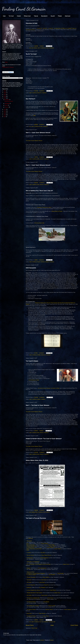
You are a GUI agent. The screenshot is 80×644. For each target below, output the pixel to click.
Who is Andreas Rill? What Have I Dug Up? (39, 191)
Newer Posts (30, 625)
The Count (11, 16)
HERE (34, 116)
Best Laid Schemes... (31, 545)
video (54, 622)
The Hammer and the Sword (33, 606)
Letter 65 (51, 28)
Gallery (53, 16)
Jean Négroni (46, 602)
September (7, 103)
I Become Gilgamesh (31, 577)
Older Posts (74, 625)
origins (39, 399)
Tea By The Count (31, 54)
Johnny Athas (66, 564)
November (7, 100)
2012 (5, 115)
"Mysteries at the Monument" (33, 562)
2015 (5, 111)
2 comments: (42, 91)
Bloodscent (29, 587)
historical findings (45, 262)
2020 (5, 93)
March (6, 105)
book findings (34, 48)
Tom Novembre (60, 573)
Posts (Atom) (34, 628)
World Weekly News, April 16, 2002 (37, 460)
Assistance (68, 16)
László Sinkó (42, 582)
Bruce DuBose (46, 577)
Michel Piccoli (50, 598)
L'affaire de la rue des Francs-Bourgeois (36, 573)
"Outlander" (29, 541)
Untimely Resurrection (32, 546)
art (30, 126)
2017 (5, 98)
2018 (5, 96)
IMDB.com (30, 538)
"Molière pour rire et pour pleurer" (35, 593)
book (30, 48)
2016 (5, 109)
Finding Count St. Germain (8, 67)
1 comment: (42, 46)
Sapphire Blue (30, 558)
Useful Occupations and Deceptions (34, 549)
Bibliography (44, 16)
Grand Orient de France (57, 211)
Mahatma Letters (32, 23)
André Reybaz (53, 590)
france (39, 262)
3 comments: (42, 124)
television (51, 622)
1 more (28, 550)
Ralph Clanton (52, 606)
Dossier (19, 16)
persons (39, 355)
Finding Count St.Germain (24, 9)
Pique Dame (29, 613)
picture (41, 126)
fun (44, 512)
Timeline (36, 16)
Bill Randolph (42, 587)
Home (4, 16)
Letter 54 (45, 28)
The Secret (29, 580)
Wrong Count (27, 16)
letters (47, 48)
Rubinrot (29, 568)
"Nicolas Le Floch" (31, 572)
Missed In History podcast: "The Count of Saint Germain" (44, 439)
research (39, 93)
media (38, 159)
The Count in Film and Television (36, 518)
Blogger (52, 640)
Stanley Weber (45, 543)
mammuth (42, 640)
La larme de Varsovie (31, 575)
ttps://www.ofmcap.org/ (39, 223)
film (40, 622)
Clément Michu (57, 593)
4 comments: (42, 397)
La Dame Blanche (30, 547)
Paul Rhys (43, 553)
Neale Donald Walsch (47, 555)
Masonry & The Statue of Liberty (44, 207)
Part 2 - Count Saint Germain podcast (38, 165)
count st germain (41, 48)
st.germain (52, 48)
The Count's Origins (32, 361)
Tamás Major (44, 595)
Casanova (29, 553)
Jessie (6, 62)
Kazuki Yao (46, 585)
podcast (42, 159)
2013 (5, 113)
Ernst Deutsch (42, 613)
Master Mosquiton (31, 585)
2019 (5, 94)
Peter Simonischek (45, 558)
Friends (60, 16)
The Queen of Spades (31, 602)
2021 (5, 91)
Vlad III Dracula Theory (34, 380)
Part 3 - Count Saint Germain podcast (38, 133)
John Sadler (44, 580)
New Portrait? (30, 99)
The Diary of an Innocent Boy (33, 598)
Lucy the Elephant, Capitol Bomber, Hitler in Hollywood (39, 564)
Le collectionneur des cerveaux (33, 590)
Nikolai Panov (46, 616)
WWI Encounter (31, 268)
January (7, 107)
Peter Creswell (68, 609)
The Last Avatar (30, 555)
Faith (28, 543)
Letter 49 (40, 28)
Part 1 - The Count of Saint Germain (37, 405)
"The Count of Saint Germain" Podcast (34, 141)
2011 (5, 117)
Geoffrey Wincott (49, 609)
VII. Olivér (29, 582)
